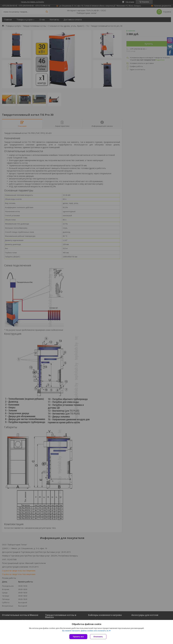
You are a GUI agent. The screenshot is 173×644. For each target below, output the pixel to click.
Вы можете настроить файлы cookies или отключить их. (86, 631)
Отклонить (98, 637)
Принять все (78, 637)
